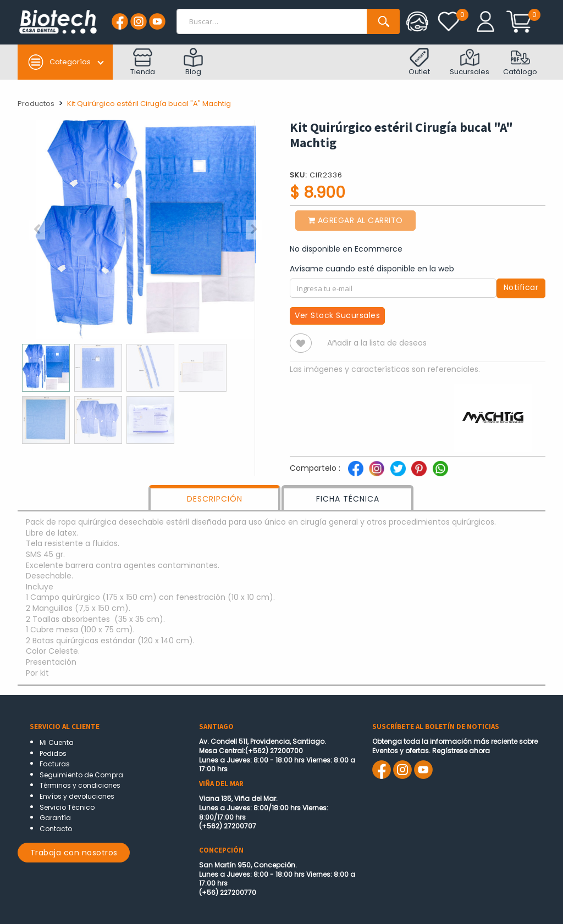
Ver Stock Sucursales (337, 315)
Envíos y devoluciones (77, 796)
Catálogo (520, 62)
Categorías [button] (59, 62)
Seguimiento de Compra (81, 775)
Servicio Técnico (67, 807)
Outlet (419, 62)
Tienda (143, 62)
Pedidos (53, 753)
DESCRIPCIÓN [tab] (215, 499)
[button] (37, 230)
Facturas (55, 764)
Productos (36, 104)
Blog (193, 62)
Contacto (56, 829)
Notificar (521, 287)
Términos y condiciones (80, 785)
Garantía (55, 818)
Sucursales (470, 62)
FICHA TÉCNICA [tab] (348, 499)
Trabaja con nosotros (74, 853)
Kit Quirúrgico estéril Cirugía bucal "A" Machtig (149, 104)
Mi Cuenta (57, 742)
